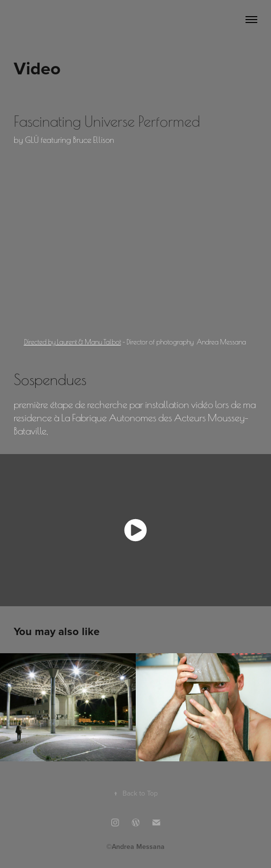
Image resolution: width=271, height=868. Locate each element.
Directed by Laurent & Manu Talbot (73, 342)
